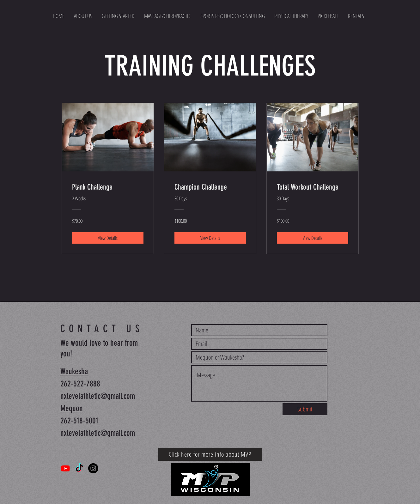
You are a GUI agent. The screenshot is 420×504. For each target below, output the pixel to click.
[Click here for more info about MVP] (210, 454)
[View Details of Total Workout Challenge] (313, 238)
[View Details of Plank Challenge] (108, 238)
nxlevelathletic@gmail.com (98, 396)
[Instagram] (93, 468)
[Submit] (305, 409)
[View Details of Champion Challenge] (210, 238)
